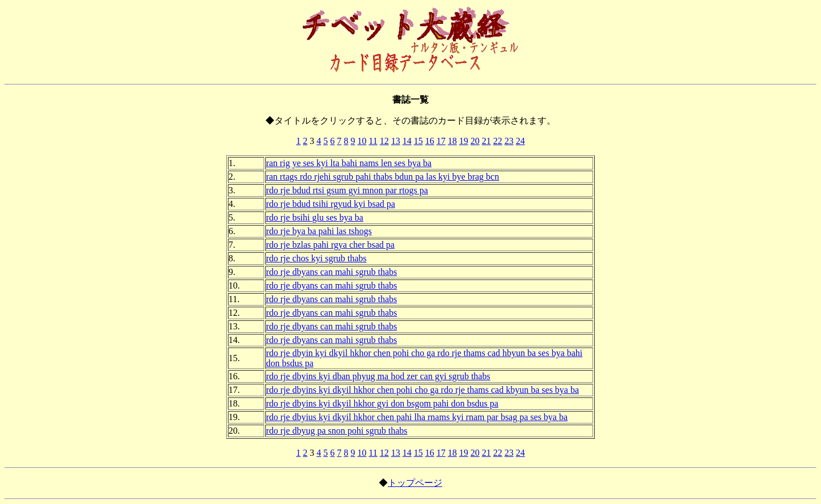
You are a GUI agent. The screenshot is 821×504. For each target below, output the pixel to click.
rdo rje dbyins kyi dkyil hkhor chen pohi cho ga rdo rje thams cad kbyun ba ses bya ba (422, 390)
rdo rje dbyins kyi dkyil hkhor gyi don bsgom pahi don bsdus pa (382, 403)
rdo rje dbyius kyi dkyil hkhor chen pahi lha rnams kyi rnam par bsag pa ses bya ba (417, 417)
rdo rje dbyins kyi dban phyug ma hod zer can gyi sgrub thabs (378, 376)
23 (509, 141)
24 (520, 141)
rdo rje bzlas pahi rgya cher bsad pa (330, 245)
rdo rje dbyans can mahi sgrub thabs (331, 272)
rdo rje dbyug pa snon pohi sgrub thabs (337, 431)
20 (475, 141)
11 (373, 141)
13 (396, 141)
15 (418, 141)
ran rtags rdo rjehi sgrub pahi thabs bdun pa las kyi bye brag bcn (382, 177)
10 (362, 141)
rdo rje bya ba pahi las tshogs (319, 231)
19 (464, 141)
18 (452, 141)
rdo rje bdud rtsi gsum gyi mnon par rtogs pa (347, 190)
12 (384, 141)
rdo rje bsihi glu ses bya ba (315, 217)
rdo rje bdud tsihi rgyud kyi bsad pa (331, 204)
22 (498, 141)
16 (430, 141)
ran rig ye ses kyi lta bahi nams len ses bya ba (349, 163)
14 (407, 141)
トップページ (415, 483)
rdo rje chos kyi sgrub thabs (316, 258)
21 (486, 141)
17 (441, 141)
